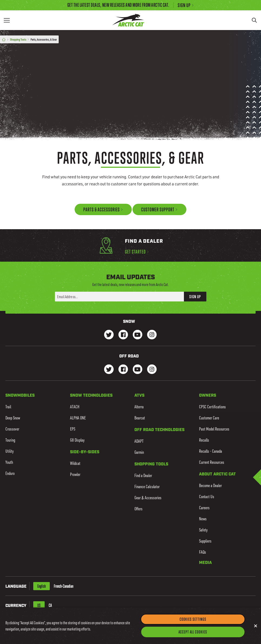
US (39, 605)
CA (50, 605)
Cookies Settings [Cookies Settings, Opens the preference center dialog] (193, 628)
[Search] (254, 20)
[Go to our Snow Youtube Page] (138, 335)
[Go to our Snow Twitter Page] (109, 335)
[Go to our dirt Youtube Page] (138, 370)
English (42, 586)
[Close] (256, 635)
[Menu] (7, 20)
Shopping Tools (18, 39)
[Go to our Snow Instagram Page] (152, 335)
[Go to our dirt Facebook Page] (123, 370)
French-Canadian (64, 586)
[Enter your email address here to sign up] (119, 297)
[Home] (4, 40)
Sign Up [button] (195, 296)
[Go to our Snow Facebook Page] (123, 335)
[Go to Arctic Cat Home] (128, 20)
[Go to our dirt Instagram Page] (109, 370)
